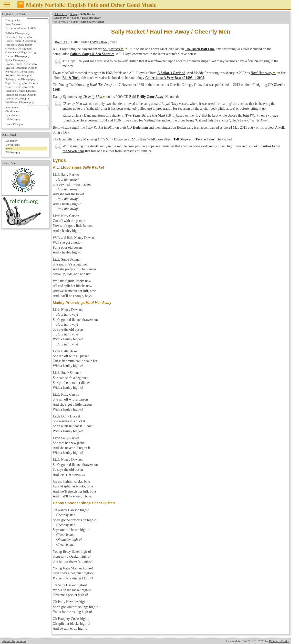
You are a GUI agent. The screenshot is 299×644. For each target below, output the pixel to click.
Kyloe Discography (17, 60)
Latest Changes (14, 124)
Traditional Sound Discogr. (21, 95)
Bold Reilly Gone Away (146, 97)
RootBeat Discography (18, 75)
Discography (13, 20)
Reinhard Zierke (279, 641)
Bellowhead (61, 22)
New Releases (13, 24)
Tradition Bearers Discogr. (21, 91)
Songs (73, 14)
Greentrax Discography (19, 48)
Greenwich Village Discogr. (21, 52)
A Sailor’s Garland (171, 73)
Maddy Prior (62, 18)
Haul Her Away (261, 73)
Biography (11, 141)
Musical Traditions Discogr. (21, 68)
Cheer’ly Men (92, 97)
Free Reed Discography (19, 45)
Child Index (12, 111)
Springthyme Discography (20, 79)
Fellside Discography (18, 33)
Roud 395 (62, 42)
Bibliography (13, 119)
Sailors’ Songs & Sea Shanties (92, 54)
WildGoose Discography (19, 102)
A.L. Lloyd (61, 14)
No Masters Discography (20, 71)
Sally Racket (112, 49)
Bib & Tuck (71, 78)
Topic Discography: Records (22, 83)
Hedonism (140, 127)
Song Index (12, 107)
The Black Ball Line (200, 49)
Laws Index (12, 115)
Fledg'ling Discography (19, 37)
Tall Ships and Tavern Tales (194, 139)
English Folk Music (14, 14)
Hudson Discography (18, 56)
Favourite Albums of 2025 (20, 28)
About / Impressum (14, 641)
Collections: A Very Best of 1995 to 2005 (175, 78)
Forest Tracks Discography (21, 41)
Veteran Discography (17, 98)
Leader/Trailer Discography (21, 64)
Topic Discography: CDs (20, 87)
